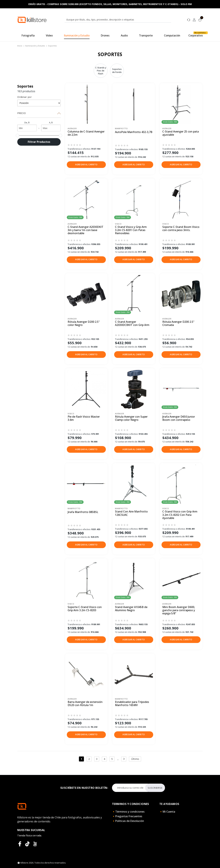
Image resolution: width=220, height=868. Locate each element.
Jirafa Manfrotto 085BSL (83, 512)
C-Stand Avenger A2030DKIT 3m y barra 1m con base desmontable (85, 230)
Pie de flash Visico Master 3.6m (84, 418)
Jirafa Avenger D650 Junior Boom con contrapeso (179, 418)
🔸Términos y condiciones (128, 812)
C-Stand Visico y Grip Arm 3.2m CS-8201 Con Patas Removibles (131, 230)
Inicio (20, 46)
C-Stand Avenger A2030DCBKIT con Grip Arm (132, 323)
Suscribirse (155, 788)
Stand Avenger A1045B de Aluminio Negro (131, 609)
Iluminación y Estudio (35, 46)
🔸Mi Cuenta (167, 812)
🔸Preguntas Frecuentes (127, 816)
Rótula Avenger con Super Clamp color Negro (131, 418)
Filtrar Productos (39, 142)
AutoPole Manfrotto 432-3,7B (134, 132)
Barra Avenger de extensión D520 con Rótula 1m (85, 704)
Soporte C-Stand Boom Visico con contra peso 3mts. (181, 229)
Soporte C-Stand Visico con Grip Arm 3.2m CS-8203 (85, 609)
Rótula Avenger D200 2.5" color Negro (84, 323)
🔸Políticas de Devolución (128, 821)
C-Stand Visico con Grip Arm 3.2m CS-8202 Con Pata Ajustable (180, 515)
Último (135, 759)
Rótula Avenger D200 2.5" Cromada (178, 323)
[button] (86, 165)
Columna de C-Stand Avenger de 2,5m (86, 133)
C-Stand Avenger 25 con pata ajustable (181, 133)
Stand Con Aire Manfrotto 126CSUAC (131, 513)
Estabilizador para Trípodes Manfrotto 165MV (132, 704)
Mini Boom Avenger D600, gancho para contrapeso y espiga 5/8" (179, 610)
